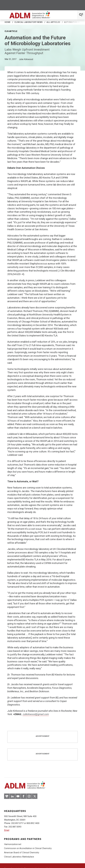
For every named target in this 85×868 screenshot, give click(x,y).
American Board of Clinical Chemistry (22, 853)
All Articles (53, 22)
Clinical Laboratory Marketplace (19, 857)
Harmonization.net (13, 844)
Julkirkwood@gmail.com (36, 714)
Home (8, 22)
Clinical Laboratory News (29, 22)
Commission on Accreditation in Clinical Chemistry (28, 848)
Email (7, 830)
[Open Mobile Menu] (81, 15)
